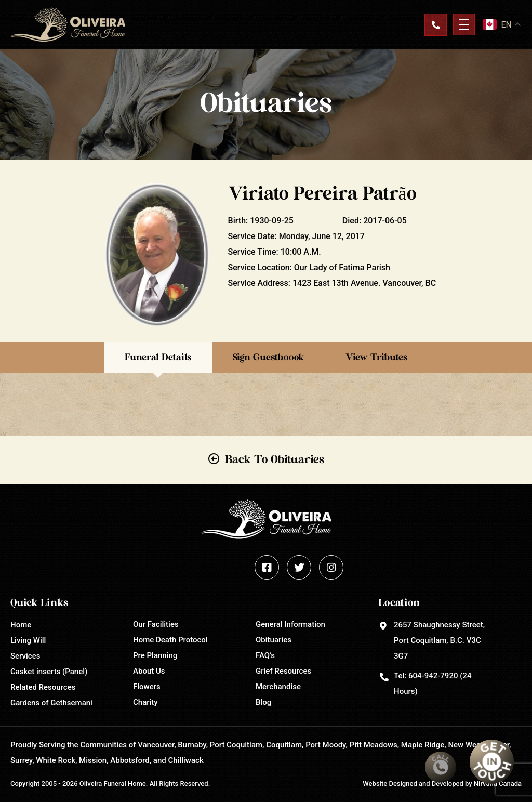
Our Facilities (156, 624)
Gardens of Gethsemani (51, 703)
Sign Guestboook (268, 358)
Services (25, 656)
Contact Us (435, 24)
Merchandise (278, 687)
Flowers (147, 687)
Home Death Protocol (170, 640)
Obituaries (274, 640)
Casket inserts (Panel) (49, 672)
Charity (145, 702)
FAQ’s (265, 655)
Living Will (28, 640)
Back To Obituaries (275, 459)
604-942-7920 (433, 676)
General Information (290, 624)
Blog (263, 702)
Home (21, 625)
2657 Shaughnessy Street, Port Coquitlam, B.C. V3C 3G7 (439, 640)
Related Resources (43, 687)
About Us (149, 671)
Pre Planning (155, 655)
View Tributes (376, 358)
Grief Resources (283, 671)
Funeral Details (158, 358)
